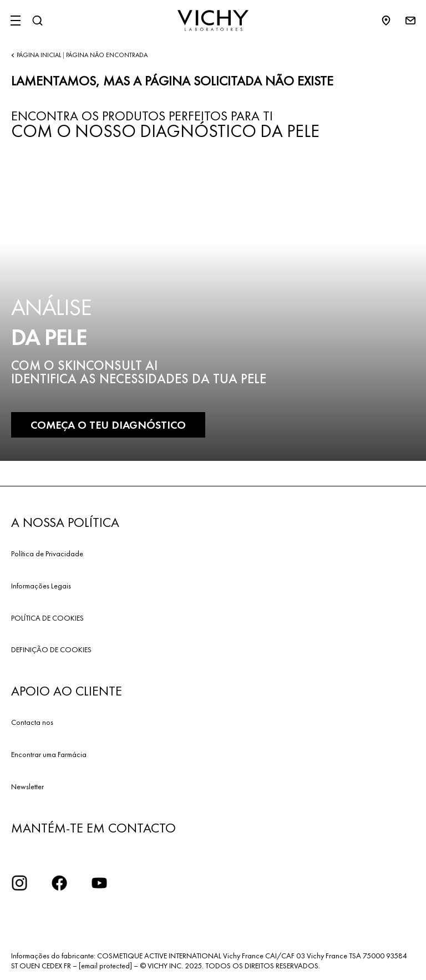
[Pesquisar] (37, 21)
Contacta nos (32, 722)
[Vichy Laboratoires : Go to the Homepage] (213, 21)
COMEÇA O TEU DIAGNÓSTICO (108, 425)
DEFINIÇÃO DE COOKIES (51, 649)
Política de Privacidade (47, 554)
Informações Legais (41, 586)
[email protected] (105, 966)
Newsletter (27, 786)
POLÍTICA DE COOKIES (47, 618)
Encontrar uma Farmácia (49, 754)
